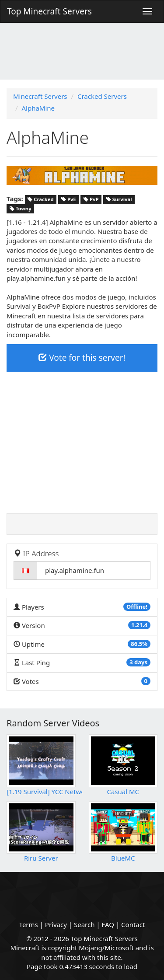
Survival (119, 199)
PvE (69, 199)
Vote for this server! (82, 358)
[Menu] (147, 11)
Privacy (56, 924)
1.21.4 (139, 625)
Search (84, 924)
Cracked (40, 199)
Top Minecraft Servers (49, 11)
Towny (21, 209)
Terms (29, 924)
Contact (133, 924)
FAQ (108, 924)
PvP (91, 199)
